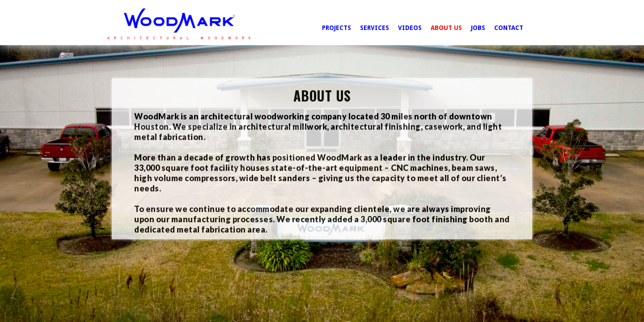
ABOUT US (446, 28)
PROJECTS (337, 28)
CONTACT (509, 28)
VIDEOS (410, 28)
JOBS (478, 28)
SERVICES (375, 28)
